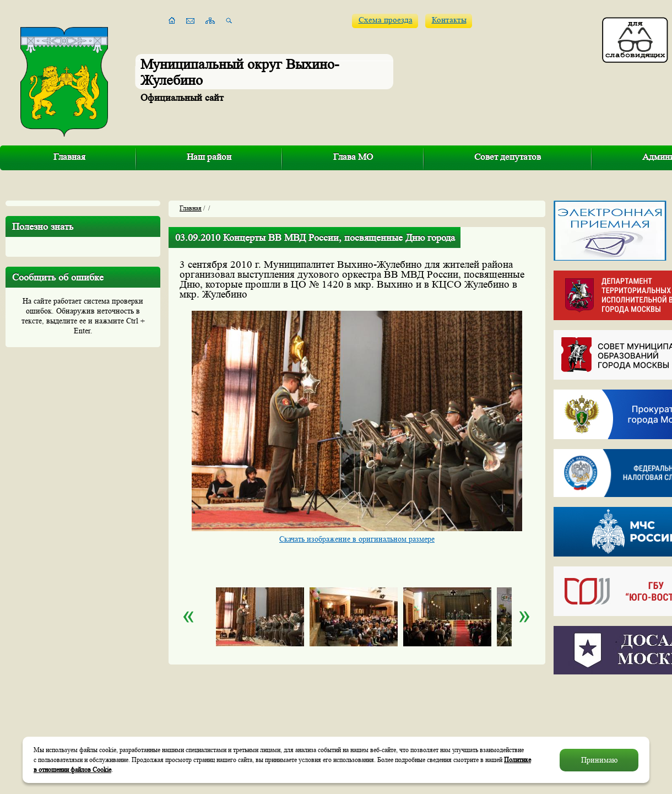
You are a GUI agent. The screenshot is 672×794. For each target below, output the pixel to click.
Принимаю (599, 760)
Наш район (209, 157)
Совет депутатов (508, 157)
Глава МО (353, 157)
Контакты (449, 20)
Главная (69, 157)
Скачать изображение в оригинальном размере (357, 539)
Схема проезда (386, 20)
